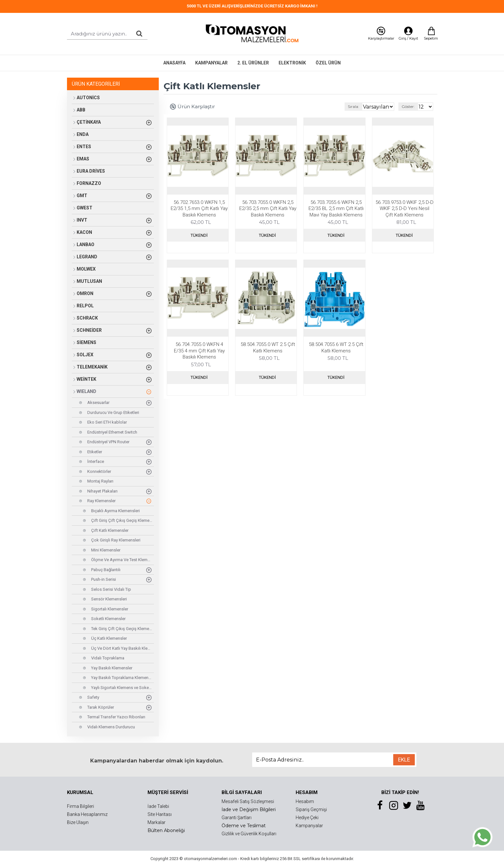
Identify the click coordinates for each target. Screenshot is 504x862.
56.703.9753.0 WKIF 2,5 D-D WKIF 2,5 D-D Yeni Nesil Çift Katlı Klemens (404, 209)
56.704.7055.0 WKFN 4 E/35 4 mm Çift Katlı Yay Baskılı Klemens (199, 351)
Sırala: (344, 106)
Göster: (410, 106)
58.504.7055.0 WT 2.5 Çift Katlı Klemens (268, 348)
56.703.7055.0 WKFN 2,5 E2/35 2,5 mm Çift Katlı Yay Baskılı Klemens (268, 209)
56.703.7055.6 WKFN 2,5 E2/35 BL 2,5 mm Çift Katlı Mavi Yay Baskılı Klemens (336, 209)
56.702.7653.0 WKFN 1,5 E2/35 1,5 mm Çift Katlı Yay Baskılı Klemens (199, 209)
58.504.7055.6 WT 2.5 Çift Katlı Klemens (336, 348)
